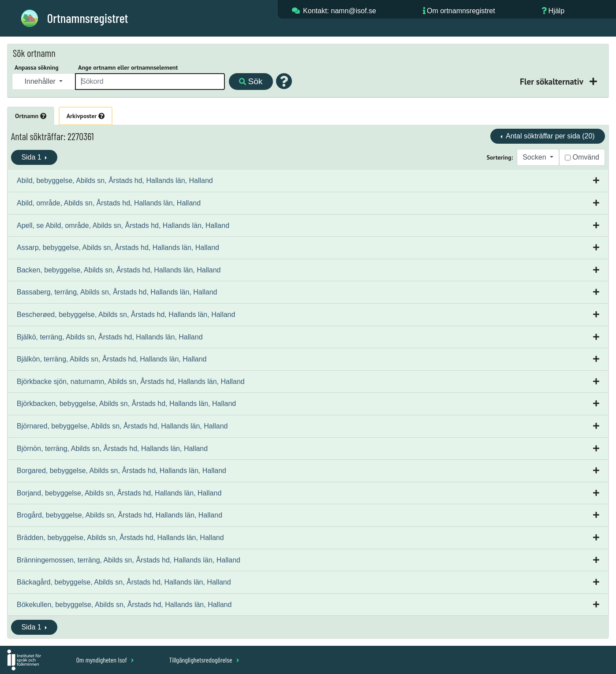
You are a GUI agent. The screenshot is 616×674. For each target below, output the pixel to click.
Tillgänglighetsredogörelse (204, 660)
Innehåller (41, 81)
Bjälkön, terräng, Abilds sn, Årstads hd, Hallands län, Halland (112, 359)
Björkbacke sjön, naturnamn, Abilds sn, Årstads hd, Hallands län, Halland (131, 382)
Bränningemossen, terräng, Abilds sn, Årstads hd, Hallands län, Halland (129, 560)
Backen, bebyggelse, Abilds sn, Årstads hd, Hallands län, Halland (119, 270)
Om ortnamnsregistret (461, 11)
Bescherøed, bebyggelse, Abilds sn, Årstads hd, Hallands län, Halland (126, 315)
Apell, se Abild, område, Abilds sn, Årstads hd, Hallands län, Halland (123, 225)
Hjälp (556, 11)
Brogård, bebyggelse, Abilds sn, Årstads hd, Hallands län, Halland (119, 515)
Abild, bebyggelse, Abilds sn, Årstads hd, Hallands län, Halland (115, 181)
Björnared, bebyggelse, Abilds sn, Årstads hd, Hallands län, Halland (122, 426)
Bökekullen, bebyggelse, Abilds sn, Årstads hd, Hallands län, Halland (124, 605)
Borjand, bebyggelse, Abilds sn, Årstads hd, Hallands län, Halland (119, 493)
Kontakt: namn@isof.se (340, 11)
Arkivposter (86, 116)
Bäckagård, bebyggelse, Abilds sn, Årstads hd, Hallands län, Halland (124, 582)
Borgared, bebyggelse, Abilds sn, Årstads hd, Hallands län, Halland (121, 471)
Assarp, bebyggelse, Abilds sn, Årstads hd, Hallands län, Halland (118, 248)
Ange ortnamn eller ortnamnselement (128, 67)
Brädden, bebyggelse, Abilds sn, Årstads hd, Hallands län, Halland (120, 538)
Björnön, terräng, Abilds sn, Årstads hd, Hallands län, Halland (112, 449)
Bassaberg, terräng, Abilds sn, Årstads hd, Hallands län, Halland (117, 292)
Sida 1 (32, 157)
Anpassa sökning (37, 67)
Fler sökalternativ (553, 81)
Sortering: (500, 157)
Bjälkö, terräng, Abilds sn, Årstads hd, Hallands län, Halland (110, 337)
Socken (535, 157)
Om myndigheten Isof (105, 660)
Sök (251, 81)
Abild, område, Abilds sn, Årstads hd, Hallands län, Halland (109, 203)
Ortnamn (31, 116)
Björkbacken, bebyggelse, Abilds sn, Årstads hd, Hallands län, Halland (126, 404)
